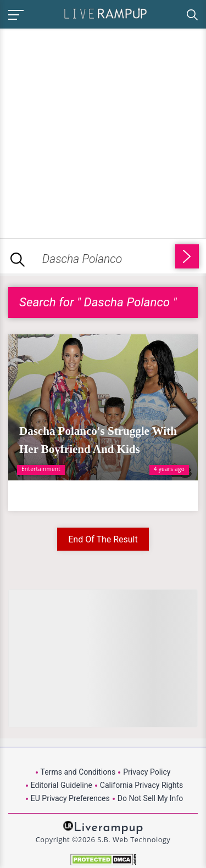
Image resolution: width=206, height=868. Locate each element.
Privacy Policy (147, 772)
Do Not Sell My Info (150, 798)
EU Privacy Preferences (70, 798)
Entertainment (41, 469)
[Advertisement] (103, 131)
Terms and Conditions (78, 772)
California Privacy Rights (141, 785)
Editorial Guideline (62, 785)
